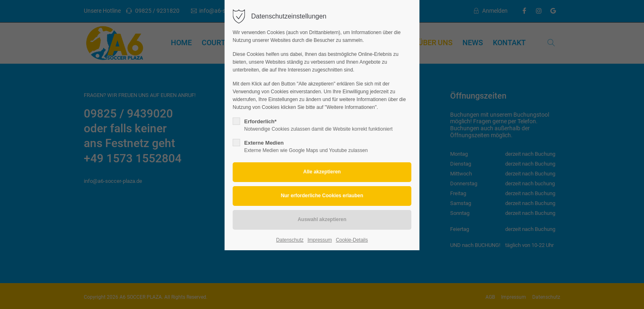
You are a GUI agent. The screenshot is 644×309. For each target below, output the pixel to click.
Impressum (320, 240)
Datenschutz (290, 240)
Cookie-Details (352, 240)
